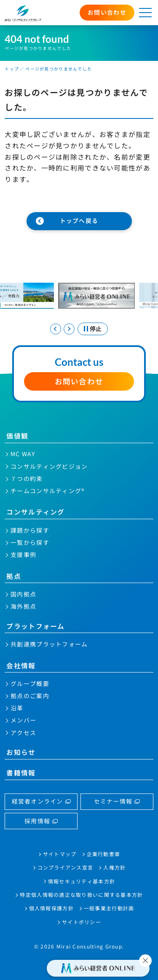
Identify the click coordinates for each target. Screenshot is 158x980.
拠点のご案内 (30, 696)
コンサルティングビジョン (49, 466)
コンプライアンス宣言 (66, 867)
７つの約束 (27, 478)
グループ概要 (30, 683)
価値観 (17, 436)
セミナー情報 (113, 801)
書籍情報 (21, 773)
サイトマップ (60, 854)
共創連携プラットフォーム (49, 644)
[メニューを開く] (145, 13)
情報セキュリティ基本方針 (82, 881)
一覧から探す (30, 542)
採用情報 (37, 821)
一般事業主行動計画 (109, 908)
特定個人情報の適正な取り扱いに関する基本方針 (81, 895)
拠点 (14, 576)
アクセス (23, 733)
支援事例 (23, 554)
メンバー (23, 720)
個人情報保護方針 (51, 908)
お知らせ (21, 752)
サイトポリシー (82, 922)
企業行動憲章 (104, 854)
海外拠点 (23, 606)
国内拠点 (23, 594)
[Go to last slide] (56, 329)
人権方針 (114, 867)
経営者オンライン (37, 801)
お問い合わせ (107, 12)
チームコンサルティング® (48, 491)
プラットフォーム (35, 626)
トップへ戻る (79, 221)
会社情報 (21, 666)
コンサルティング (35, 512)
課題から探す (30, 530)
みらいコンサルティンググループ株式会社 (23, 13)
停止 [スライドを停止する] (96, 328)
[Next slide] (69, 329)
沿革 (17, 708)
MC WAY (23, 454)
